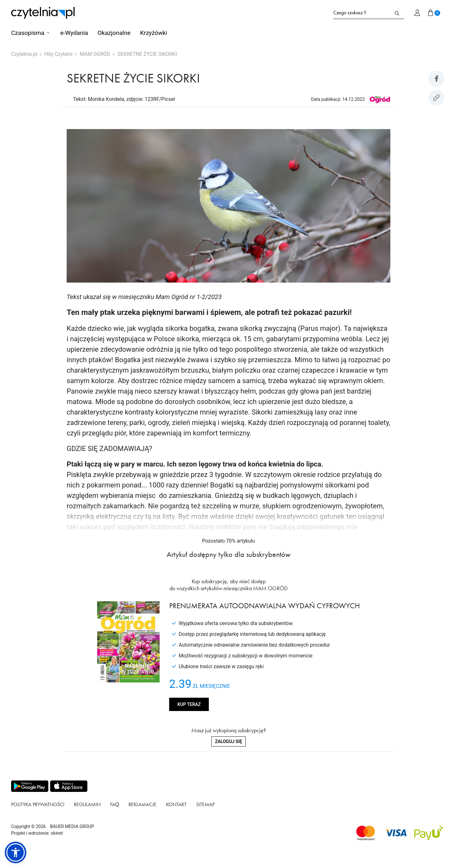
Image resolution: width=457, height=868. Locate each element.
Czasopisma (28, 33)
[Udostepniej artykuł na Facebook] (436, 79)
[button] (16, 852)
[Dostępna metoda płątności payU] (428, 833)
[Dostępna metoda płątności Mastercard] (366, 833)
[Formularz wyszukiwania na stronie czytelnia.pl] (362, 13)
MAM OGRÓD (95, 54)
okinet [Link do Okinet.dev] (57, 833)
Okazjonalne (114, 33)
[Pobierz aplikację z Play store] (29, 786)
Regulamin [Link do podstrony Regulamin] (87, 804)
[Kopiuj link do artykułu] (436, 98)
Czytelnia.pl (24, 54)
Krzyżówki (153, 33)
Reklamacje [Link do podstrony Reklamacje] (142, 804)
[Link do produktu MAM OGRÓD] (380, 99)
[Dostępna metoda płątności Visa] (396, 833)
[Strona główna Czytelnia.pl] (43, 13)
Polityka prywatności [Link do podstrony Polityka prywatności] (38, 804)
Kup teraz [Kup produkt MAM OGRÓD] (189, 704)
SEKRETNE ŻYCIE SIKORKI (147, 54)
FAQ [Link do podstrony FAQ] (115, 804)
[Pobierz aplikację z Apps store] (68, 786)
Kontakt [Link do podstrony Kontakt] (176, 804)
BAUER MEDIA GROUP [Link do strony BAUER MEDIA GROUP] (72, 826)
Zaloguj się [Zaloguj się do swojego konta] (228, 741)
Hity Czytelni (58, 54)
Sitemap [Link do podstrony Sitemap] (205, 804)
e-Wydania (74, 33)
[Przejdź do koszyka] (434, 13)
